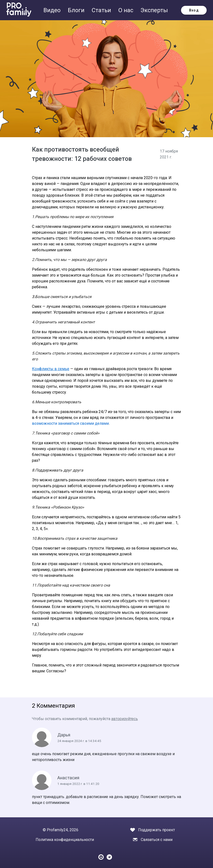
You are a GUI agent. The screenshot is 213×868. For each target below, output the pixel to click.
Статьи (102, 10)
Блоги (77, 10)
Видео (53, 10)
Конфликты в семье (51, 369)
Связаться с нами (157, 840)
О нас (127, 10)
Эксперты (154, 10)
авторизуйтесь (125, 719)
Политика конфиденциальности (65, 840)
